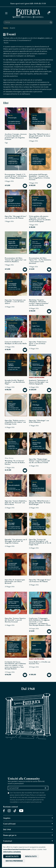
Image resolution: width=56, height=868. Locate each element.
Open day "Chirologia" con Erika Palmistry (39, 421)
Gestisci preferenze (14, 861)
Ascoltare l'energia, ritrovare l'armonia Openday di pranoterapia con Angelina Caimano (16, 137)
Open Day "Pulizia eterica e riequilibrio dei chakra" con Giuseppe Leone (15, 422)
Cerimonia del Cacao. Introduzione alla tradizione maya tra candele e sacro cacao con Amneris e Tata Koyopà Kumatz (15, 665)
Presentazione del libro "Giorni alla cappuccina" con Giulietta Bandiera (16, 260)
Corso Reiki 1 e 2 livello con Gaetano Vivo (40, 663)
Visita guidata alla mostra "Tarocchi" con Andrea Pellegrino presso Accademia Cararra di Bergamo (40, 219)
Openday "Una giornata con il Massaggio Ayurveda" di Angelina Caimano (16, 541)
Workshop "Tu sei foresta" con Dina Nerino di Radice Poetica (15, 462)
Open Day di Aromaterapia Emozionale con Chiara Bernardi (15, 581)
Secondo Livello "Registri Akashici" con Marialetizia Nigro (15, 382)
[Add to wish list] (25, 110)
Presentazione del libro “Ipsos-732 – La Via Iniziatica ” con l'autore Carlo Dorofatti (40, 261)
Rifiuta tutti (31, 856)
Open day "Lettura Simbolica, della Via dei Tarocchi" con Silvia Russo (16, 503)
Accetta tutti (12, 856)
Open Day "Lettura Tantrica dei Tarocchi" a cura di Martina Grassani (15, 620)
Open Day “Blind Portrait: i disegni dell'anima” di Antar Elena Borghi (40, 136)
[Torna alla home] (28, 13)
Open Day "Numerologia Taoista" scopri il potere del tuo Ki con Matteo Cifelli (39, 461)
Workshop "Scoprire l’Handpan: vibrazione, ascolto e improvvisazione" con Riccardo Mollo (39, 302)
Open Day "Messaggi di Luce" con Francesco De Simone (16, 217)
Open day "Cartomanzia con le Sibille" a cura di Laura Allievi (15, 302)
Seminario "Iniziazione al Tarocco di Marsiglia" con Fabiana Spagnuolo (39, 382)
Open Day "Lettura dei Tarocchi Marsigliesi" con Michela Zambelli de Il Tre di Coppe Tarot (40, 542)
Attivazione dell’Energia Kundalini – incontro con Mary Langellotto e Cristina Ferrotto (39, 177)
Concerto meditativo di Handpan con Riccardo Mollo (16, 343)
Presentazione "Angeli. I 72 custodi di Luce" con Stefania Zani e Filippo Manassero (16, 176)
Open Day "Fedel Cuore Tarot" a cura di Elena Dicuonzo (38, 343)
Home (6, 28)
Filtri (6, 103)
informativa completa (12, 852)
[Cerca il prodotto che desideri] (26, 22)
